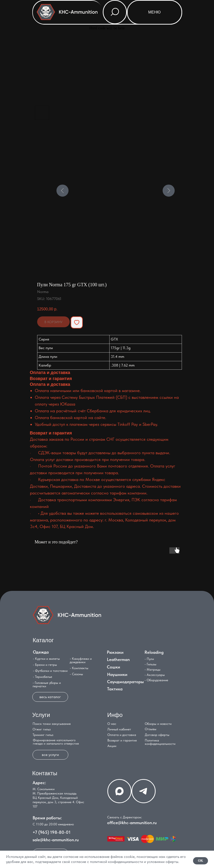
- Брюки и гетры (45, 665)
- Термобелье (42, 677)
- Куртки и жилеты (46, 659)
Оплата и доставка (122, 735)
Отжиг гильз (42, 729)
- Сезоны (76, 674)
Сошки (114, 667)
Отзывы (151, 729)
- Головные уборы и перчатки (47, 684)
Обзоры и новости (158, 724)
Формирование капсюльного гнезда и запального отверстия (56, 742)
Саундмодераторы (125, 682)
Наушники (117, 674)
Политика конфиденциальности (160, 742)
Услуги (41, 715)
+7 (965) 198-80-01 (52, 832)
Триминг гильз (43, 735)
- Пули (149, 659)
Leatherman (118, 659)
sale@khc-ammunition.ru (56, 840)
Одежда (41, 652)
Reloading (154, 652)
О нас (112, 724)
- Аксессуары (155, 675)
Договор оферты (157, 735)
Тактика (115, 689)
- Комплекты (79, 668)
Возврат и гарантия (122, 740)
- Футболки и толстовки (50, 671)
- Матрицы (152, 669)
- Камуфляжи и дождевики (81, 660)
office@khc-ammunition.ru (132, 823)
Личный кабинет (119, 729)
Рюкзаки (115, 652)
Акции (112, 746)
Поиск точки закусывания (52, 724)
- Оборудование (156, 680)
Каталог (43, 640)
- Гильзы (150, 664)
